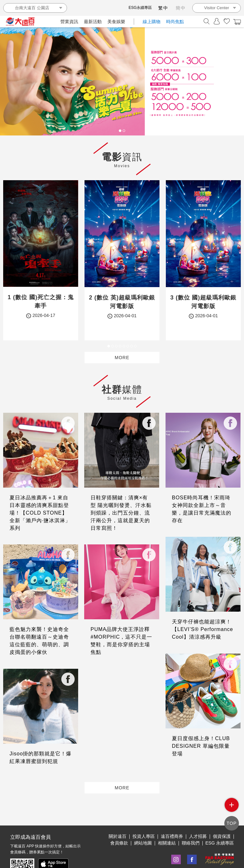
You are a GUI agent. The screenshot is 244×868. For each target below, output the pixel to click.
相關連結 (167, 822)
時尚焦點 (175, 22)
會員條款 (119, 822)
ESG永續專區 (140, 8)
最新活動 (93, 22)
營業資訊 (69, 22)
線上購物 (152, 22)
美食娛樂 (116, 22)
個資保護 (222, 816)
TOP (232, 824)
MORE (122, 358)
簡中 (181, 8)
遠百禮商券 (172, 816)
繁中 (163, 8)
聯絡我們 (191, 822)
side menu (232, 807)
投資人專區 (144, 816)
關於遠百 (118, 816)
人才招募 (198, 816)
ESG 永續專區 (220, 822)
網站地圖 (143, 822)
